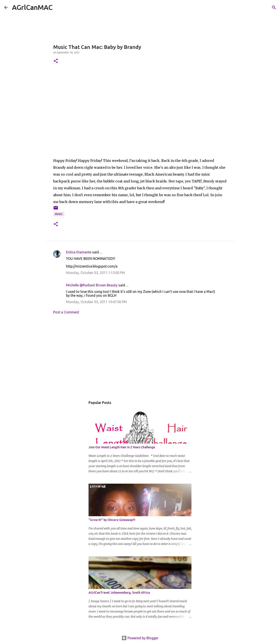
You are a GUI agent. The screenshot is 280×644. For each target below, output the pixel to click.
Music (59, 214)
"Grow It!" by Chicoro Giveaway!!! (112, 520)
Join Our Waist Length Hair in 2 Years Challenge (122, 447)
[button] (56, 61)
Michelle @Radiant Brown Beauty (92, 285)
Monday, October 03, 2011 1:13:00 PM (96, 273)
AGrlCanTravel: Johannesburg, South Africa (119, 593)
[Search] (59, 8)
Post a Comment (66, 312)
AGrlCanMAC (32, 7)
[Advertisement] (140, 357)
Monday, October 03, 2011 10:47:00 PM (96, 302)
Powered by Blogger (140, 638)
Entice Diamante (79, 252)
